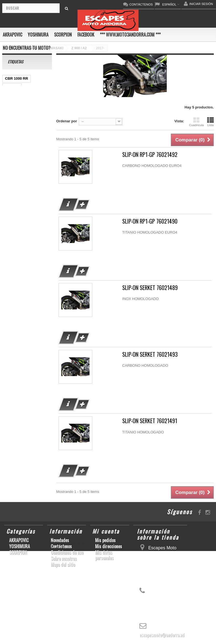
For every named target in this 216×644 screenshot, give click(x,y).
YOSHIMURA (38, 35)
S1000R (12, 228)
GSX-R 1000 (31, 203)
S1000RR (39, 211)
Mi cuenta (106, 531)
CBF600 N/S (15, 112)
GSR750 (12, 87)
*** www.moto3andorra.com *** (130, 35)
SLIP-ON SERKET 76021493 (150, 354)
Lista (210, 122)
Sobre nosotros (64, 558)
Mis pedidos (105, 540)
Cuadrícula (196, 122)
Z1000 (30, 228)
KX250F (31, 220)
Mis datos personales (104, 555)
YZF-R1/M (33, 170)
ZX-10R (40, 120)
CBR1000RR (35, 145)
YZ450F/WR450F (19, 137)
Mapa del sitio (63, 565)
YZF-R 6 (12, 170)
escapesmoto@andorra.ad (162, 635)
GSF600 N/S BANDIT (22, 245)
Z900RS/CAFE (17, 253)
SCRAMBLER (16, 95)
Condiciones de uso (67, 552)
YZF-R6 (11, 220)
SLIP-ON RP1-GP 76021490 (150, 221)
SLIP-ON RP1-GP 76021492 (150, 155)
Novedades (60, 540)
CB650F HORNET (20, 261)
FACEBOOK (86, 35)
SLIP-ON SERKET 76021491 (150, 421)
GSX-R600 (14, 103)
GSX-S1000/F (16, 120)
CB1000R (13, 178)
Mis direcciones (109, 546)
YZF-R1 (11, 145)
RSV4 (10, 203)
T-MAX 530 (14, 236)
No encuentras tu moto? (27, 48)
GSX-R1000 (15, 211)
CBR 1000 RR (16, 78)
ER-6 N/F (12, 128)
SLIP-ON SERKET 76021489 (150, 288)
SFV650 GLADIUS (20, 161)
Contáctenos (61, 546)
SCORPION (63, 35)
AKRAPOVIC (12, 35)
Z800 (9, 153)
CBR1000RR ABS (20, 195)
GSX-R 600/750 (18, 186)
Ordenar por (67, 121)
